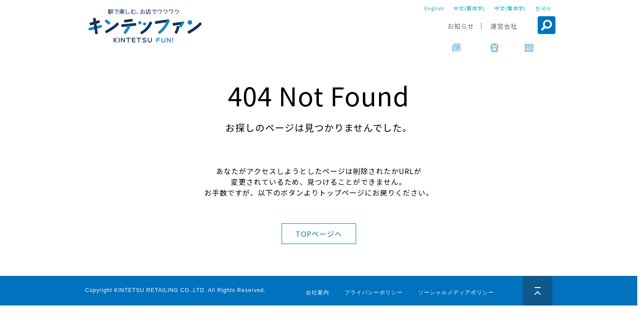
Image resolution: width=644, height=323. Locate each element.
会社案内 (318, 292)
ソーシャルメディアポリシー (456, 292)
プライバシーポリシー (374, 292)
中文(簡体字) (469, 8)
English (434, 8)
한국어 (543, 8)
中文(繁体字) (510, 8)
